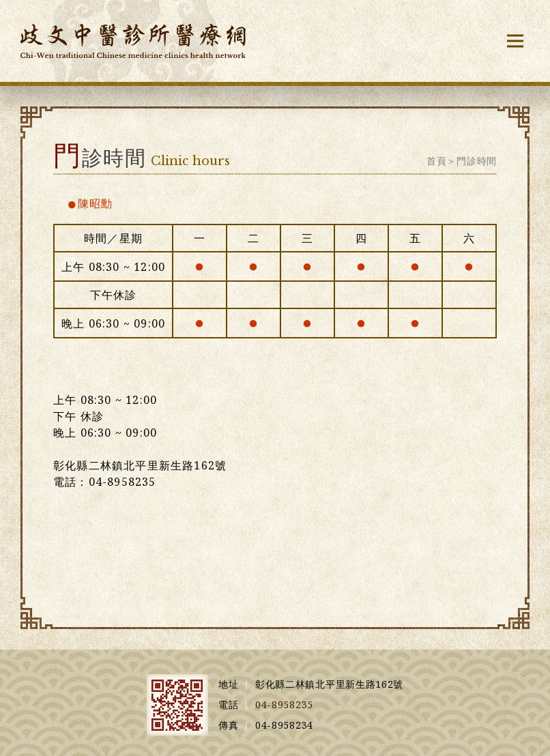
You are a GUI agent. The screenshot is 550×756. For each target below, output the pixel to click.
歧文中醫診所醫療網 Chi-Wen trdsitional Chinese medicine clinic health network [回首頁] (133, 41)
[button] (515, 41)
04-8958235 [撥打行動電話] (284, 704)
